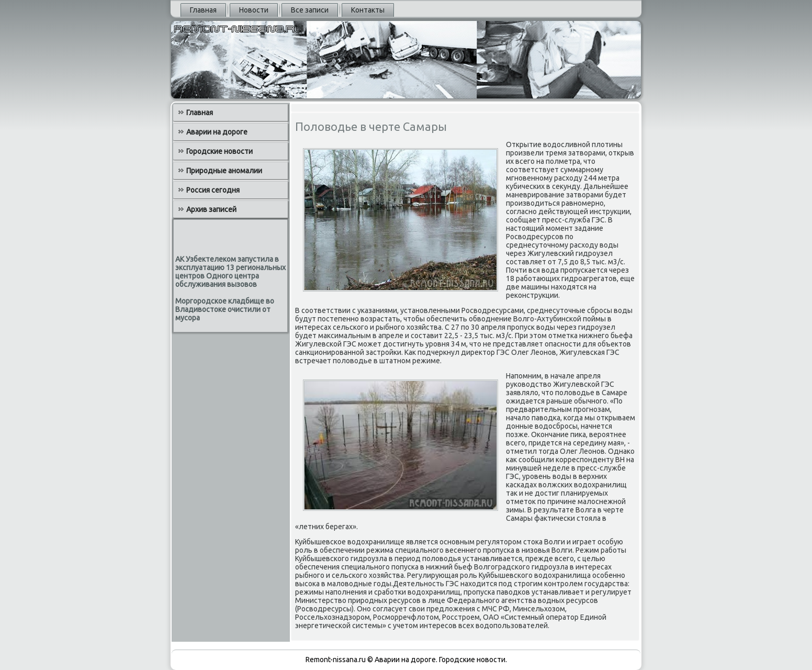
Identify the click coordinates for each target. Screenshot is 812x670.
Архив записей (211, 209)
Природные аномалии (224, 171)
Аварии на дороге (217, 132)
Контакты (368, 10)
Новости (254, 10)
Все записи (310, 10)
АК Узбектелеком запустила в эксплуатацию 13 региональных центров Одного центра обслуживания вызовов (230, 272)
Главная (203, 10)
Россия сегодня (213, 190)
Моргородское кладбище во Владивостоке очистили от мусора (225, 309)
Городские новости (219, 151)
